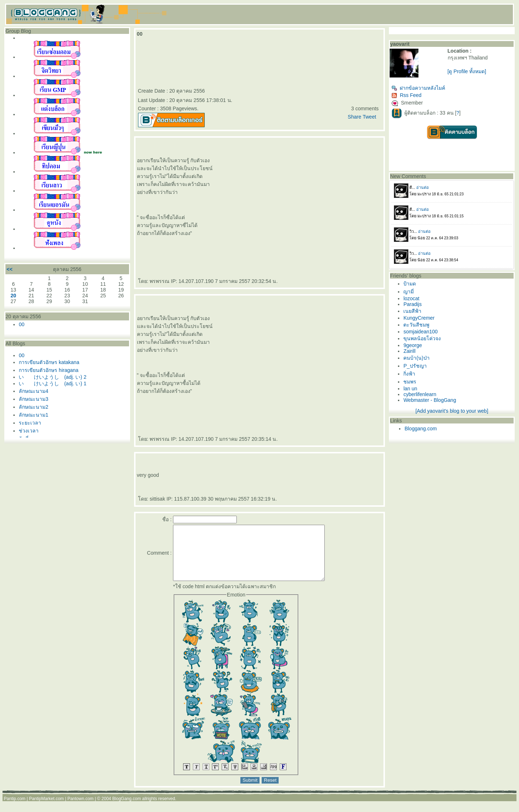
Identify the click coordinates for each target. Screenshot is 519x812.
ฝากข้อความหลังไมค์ (418, 88)
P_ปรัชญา (415, 366)
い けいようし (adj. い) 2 (52, 377)
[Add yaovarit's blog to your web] (452, 411)
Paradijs (412, 304)
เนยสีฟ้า (412, 311)
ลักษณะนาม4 (34, 391)
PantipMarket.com (46, 809)
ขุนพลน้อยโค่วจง (422, 338)
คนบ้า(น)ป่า (416, 358)
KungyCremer (419, 318)
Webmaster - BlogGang (430, 400)
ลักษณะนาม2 (34, 407)
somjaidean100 (420, 332)
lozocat (411, 298)
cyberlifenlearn (420, 394)
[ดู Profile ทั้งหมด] (467, 71)
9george (412, 345)
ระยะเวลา (30, 423)
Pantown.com (81, 809)
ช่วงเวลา (29, 431)
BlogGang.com (127, 809)
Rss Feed (406, 95)
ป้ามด (410, 284)
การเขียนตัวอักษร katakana (49, 362)
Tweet (369, 117)
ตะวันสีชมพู (416, 325)
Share (354, 117)
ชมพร (410, 382)
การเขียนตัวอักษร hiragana (48, 370)
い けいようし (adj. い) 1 (52, 383)
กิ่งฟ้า (409, 374)
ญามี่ (409, 292)
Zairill (409, 351)
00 (22, 324)
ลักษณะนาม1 (34, 415)
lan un (410, 389)
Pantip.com (15, 809)
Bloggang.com (421, 429)
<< (9, 269)
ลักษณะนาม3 (34, 399)
